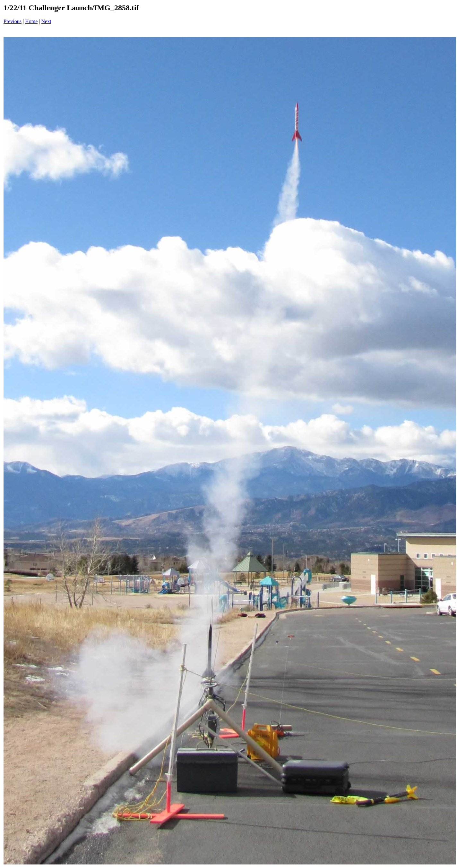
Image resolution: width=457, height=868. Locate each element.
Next (46, 21)
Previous (13, 21)
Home (31, 21)
